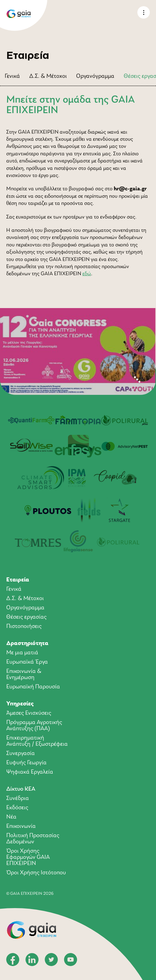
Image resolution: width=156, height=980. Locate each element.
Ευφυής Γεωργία (26, 763)
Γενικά (12, 76)
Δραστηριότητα (27, 643)
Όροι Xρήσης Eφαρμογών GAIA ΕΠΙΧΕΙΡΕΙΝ (28, 857)
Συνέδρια (18, 798)
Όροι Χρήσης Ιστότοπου (36, 873)
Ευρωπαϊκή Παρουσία (33, 687)
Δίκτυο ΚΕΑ (21, 789)
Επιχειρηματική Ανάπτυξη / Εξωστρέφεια (37, 741)
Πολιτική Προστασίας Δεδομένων (33, 839)
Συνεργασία (21, 753)
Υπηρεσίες (20, 704)
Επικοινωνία (21, 826)
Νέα (11, 817)
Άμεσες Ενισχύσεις (29, 713)
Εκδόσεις (17, 808)
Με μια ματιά (22, 653)
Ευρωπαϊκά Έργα (27, 662)
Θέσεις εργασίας (26, 617)
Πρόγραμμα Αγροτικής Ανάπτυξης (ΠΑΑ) (34, 726)
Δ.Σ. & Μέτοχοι (48, 76)
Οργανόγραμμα (95, 76)
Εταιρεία (18, 580)
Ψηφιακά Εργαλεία (30, 772)
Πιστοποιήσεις (24, 626)
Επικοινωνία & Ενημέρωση (24, 674)
